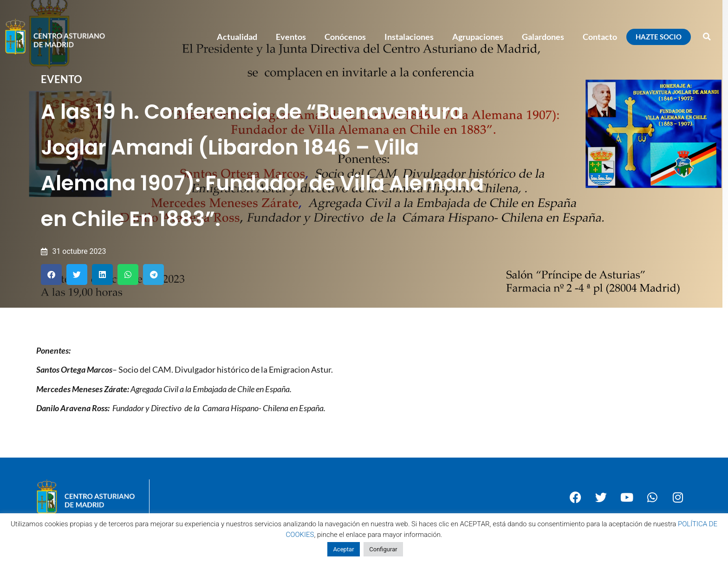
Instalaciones (409, 37)
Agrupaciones (478, 37)
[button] (707, 37)
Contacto (600, 37)
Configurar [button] (383, 549)
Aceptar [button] (343, 549)
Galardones (543, 37)
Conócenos (345, 37)
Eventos (291, 37)
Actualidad (237, 37)
